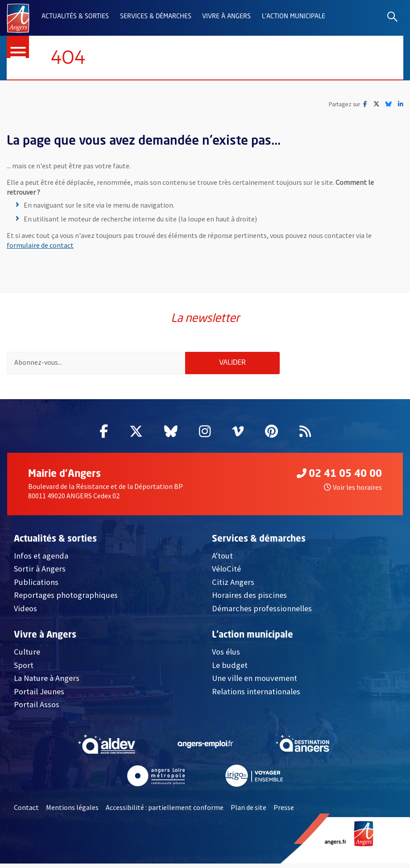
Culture (27, 656)
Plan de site (248, 812)
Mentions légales (72, 812)
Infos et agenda (41, 560)
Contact (26, 812)
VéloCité (226, 573)
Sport (24, 669)
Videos (25, 613)
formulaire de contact (40, 246)
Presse (284, 812)
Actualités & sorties (75, 17)
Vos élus (226, 656)
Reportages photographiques (66, 599)
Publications (36, 586)
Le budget (230, 669)
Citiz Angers (233, 586)
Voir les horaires (353, 492)
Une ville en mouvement (255, 682)
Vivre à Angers (226, 17)
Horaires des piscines (249, 599)
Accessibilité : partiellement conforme (165, 812)
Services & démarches (156, 17)
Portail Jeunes (39, 695)
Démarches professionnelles (262, 613)
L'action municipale (294, 17)
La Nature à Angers (47, 682)
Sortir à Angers (40, 573)
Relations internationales (256, 695)
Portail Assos (37, 709)
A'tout (222, 560)
